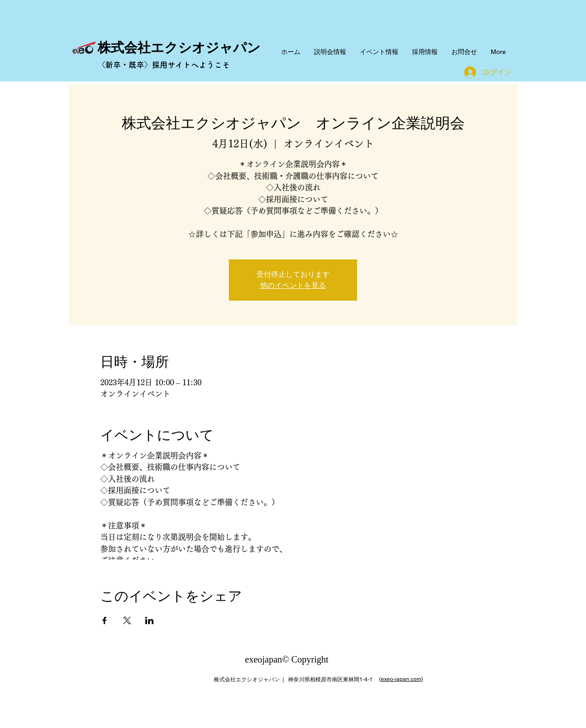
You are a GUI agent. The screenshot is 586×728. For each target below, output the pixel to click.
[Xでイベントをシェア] (127, 620)
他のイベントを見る (293, 285)
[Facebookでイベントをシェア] (105, 620)
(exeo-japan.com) (401, 679)
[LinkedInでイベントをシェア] (149, 620)
